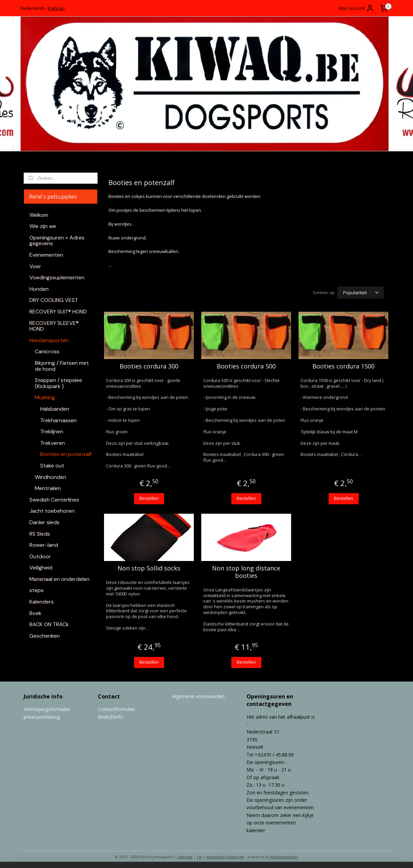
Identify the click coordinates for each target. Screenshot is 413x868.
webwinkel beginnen (225, 856)
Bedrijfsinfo (111, 716)
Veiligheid (41, 568)
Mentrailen (48, 488)
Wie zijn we (43, 226)
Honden (39, 289)
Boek (35, 613)
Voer (35, 266)
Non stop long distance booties (246, 571)
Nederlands (33, 8)
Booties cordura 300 (149, 365)
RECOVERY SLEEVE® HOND (54, 326)
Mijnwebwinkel (284, 856)
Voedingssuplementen (57, 277)
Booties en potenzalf (66, 454)
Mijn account (357, 8)
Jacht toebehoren (52, 511)
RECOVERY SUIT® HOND (58, 312)
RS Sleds (40, 534)
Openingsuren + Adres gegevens (57, 241)
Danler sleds (44, 522)
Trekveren (53, 443)
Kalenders (42, 602)
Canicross (47, 351)
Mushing (45, 397)
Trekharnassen (58, 420)
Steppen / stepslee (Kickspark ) (58, 383)
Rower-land (44, 545)
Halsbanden (55, 409)
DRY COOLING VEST (54, 300)
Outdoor (40, 556)
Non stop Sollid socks (149, 567)
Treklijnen (52, 431)
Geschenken (45, 636)
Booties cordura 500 (246, 365)
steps (36, 590)
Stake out (52, 466)
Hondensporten (49, 340)
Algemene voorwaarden (198, 695)
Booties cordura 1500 (343, 365)
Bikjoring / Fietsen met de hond (62, 366)
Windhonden (50, 477)
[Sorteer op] (361, 292)
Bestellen (149, 497)
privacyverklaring (42, 716)
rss (199, 856)
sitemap (185, 856)
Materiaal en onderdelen (59, 579)
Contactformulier (117, 708)
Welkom (39, 215)
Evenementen (46, 255)
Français (56, 8)
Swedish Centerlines (54, 500)
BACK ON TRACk (49, 624)
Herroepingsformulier (47, 708)
